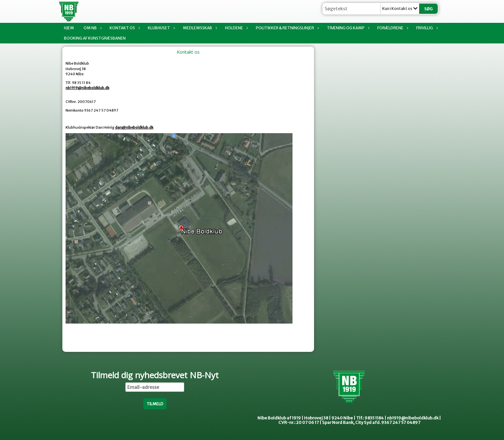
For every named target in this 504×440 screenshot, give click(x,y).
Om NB (92, 28)
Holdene (236, 28)
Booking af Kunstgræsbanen (95, 38)
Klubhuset (161, 28)
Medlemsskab (199, 28)
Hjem (69, 28)
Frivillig (426, 28)
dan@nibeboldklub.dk (134, 127)
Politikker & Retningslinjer (287, 28)
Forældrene (392, 28)
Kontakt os (124, 28)
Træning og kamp (347, 28)
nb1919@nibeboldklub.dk (87, 88)
